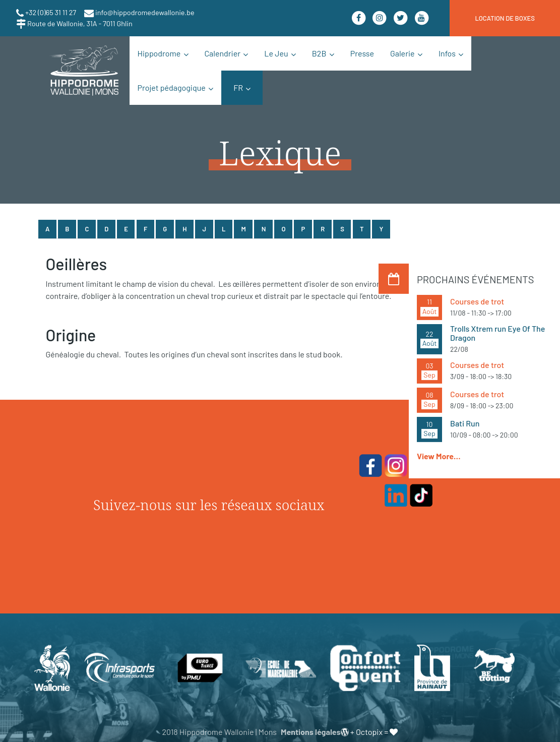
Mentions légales (311, 732)
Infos (447, 53)
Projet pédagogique (172, 87)
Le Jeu (276, 53)
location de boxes (505, 18)
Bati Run (465, 423)
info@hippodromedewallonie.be (144, 12)
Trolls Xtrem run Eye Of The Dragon (497, 333)
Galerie (402, 53)
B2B (319, 53)
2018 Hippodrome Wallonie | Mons (220, 732)
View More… (439, 456)
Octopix (369, 732)
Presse (362, 53)
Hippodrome (159, 53)
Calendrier (223, 53)
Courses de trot (477, 301)
